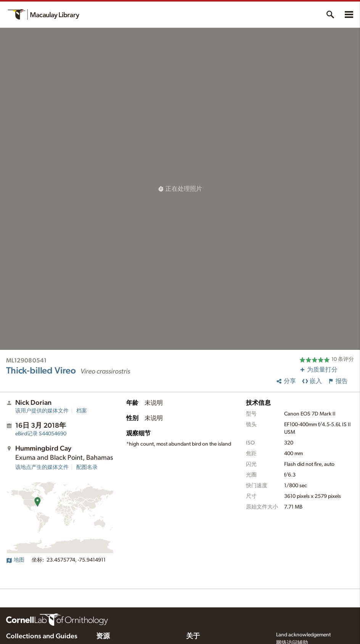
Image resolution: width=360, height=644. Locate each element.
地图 (15, 560)
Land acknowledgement (303, 635)
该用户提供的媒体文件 (42, 411)
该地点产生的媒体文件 (42, 467)
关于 (193, 636)
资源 (103, 636)
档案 (82, 411)
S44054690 (41, 434)
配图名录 (87, 467)
